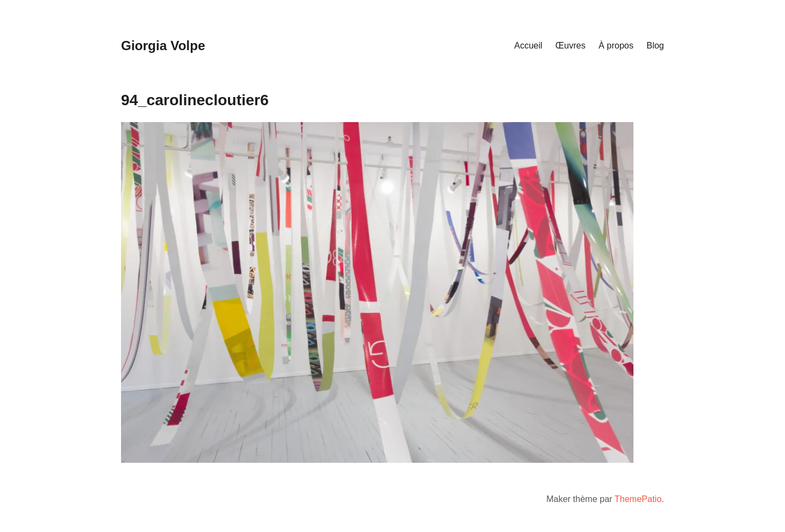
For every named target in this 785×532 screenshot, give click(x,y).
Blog (655, 46)
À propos (616, 46)
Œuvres (570, 46)
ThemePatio (638, 499)
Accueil (528, 46)
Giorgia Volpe (163, 46)
